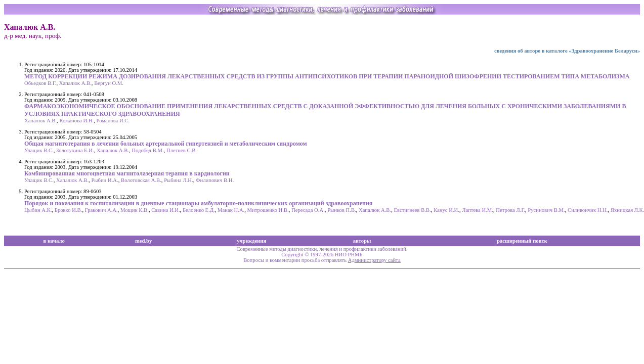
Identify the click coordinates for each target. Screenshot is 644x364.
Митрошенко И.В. (268, 210)
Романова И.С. (113, 121)
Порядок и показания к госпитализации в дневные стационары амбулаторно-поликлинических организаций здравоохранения (198, 203)
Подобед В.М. (147, 150)
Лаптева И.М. (478, 210)
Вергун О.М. (109, 83)
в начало (54, 241)
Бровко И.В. (69, 210)
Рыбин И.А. (104, 180)
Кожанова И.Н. (76, 121)
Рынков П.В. (342, 210)
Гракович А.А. (101, 210)
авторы (362, 241)
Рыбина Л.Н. (179, 180)
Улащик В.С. (39, 150)
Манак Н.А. (231, 210)
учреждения (251, 241)
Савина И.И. (165, 210)
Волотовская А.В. (141, 180)
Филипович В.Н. (215, 180)
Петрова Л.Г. (510, 210)
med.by (143, 241)
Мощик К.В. (135, 210)
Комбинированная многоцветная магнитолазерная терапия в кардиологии (127, 173)
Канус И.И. (446, 210)
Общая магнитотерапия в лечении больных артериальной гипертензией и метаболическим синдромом (166, 144)
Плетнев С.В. (182, 150)
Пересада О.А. (308, 210)
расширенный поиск (522, 241)
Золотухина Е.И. (75, 150)
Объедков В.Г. (40, 83)
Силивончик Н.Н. (588, 210)
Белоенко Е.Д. (199, 210)
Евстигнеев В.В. (412, 210)
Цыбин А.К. (38, 210)
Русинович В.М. (546, 210)
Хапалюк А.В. (75, 83)
